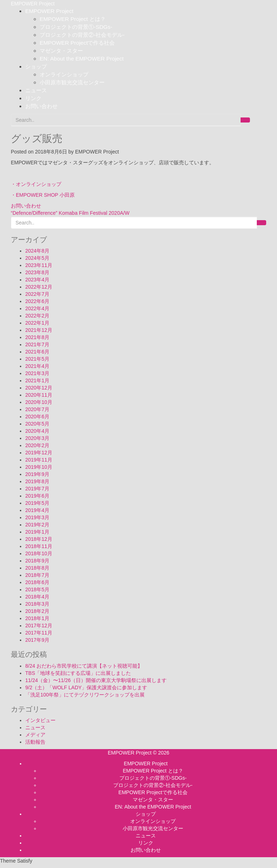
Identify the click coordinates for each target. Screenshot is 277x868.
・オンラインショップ (36, 184)
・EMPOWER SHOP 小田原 (43, 195)
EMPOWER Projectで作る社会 (77, 43)
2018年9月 (37, 561)
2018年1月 (37, 618)
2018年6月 (37, 582)
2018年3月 (37, 604)
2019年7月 (37, 489)
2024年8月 (37, 251)
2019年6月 (37, 496)
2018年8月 (37, 568)
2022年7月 (37, 294)
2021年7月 (37, 344)
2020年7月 (37, 409)
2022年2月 (37, 316)
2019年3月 (37, 517)
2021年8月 (37, 337)
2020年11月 (39, 395)
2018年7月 (37, 575)
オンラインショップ (64, 74)
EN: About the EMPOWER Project (82, 59)
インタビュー (40, 720)
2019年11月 (39, 460)
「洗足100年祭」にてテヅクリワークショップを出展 (85, 695)
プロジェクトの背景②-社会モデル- (82, 35)
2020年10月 (39, 402)
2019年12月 (39, 453)
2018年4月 (37, 597)
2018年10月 (39, 553)
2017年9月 (37, 640)
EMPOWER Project (49, 11)
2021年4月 (37, 366)
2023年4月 (37, 280)
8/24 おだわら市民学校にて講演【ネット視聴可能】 (84, 666)
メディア (35, 735)
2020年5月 (37, 424)
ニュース (36, 90)
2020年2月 (37, 445)
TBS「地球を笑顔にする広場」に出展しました (78, 673)
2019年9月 (37, 474)
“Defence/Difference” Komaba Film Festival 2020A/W (70, 213)
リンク (33, 98)
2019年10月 (39, 467)
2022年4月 (37, 308)
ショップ (36, 66)
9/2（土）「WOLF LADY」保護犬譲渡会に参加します (86, 687)
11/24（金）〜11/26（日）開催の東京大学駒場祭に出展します (96, 680)
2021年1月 (37, 380)
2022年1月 (37, 323)
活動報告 (35, 742)
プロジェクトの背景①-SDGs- (76, 27)
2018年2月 (37, 611)
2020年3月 (37, 438)
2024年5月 (37, 258)
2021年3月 (37, 373)
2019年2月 (37, 525)
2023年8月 (37, 272)
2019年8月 (37, 481)
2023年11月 (39, 265)
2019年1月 (37, 532)
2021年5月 (37, 359)
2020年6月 (37, 417)
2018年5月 (37, 589)
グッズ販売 (37, 139)
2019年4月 (37, 510)
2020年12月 (39, 388)
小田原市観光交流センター (72, 82)
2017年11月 (39, 633)
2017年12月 (39, 626)
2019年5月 (37, 503)
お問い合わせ (41, 106)
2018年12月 (39, 539)
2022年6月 (37, 301)
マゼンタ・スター (61, 51)
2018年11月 (39, 546)
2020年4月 (37, 431)
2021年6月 (37, 352)
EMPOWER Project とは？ (73, 19)
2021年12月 (39, 330)
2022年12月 (39, 287)
